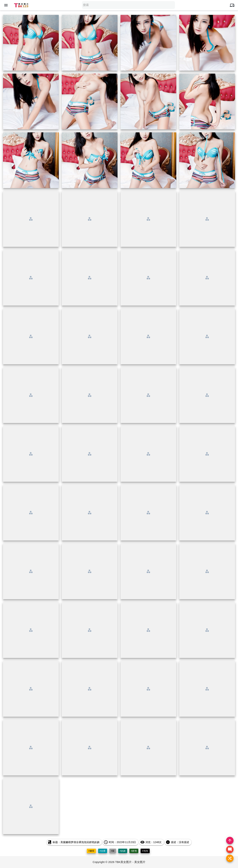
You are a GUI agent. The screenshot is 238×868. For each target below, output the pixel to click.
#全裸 (103, 851)
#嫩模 (91, 851)
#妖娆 (123, 851)
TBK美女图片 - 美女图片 (130, 862)
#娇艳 (134, 851)
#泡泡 (145, 851)
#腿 (113, 851)
